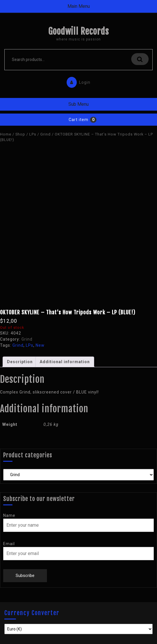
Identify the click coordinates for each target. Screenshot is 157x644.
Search (140, 59)
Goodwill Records (78, 31)
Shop (20, 134)
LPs (33, 134)
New (40, 345)
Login (77, 81)
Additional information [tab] (65, 362)
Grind (45, 134)
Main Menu (79, 6)
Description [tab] (20, 362)
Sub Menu (78, 104)
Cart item (78, 120)
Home (6, 134)
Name (9, 515)
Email (9, 544)
